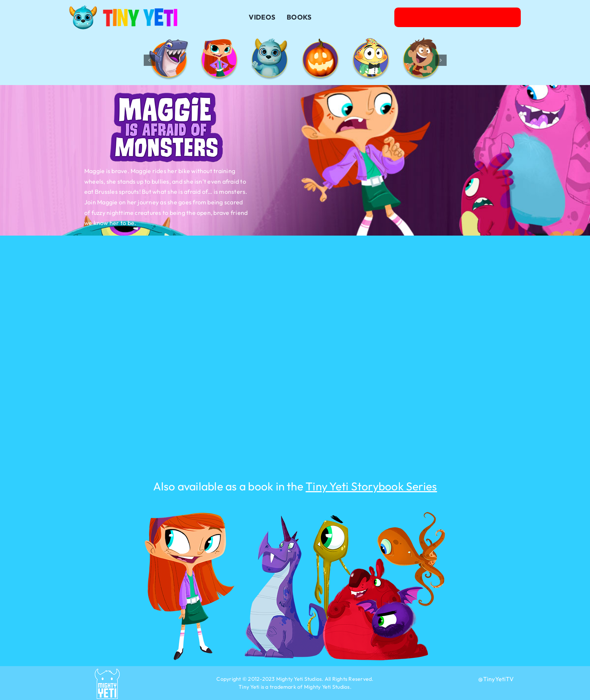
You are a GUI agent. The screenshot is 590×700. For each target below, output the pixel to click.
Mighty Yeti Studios (299, 679)
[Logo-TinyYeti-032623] (123, 8)
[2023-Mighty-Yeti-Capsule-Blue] (107, 672)
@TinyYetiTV (496, 679)
